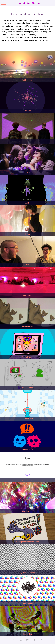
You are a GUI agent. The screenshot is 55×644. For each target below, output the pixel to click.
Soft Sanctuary (27, 80)
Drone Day (28, 634)
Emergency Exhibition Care (27, 542)
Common (27, 111)
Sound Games (27, 480)
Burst (27, 234)
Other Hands (28, 326)
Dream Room (27, 295)
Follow (27, 172)
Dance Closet (28, 511)
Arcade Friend (27, 388)
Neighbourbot (28, 449)
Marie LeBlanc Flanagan (30, 3)
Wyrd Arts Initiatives (27, 573)
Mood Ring (27, 203)
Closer (27, 142)
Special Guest (28, 357)
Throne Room (28, 419)
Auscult (27, 265)
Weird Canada (27, 603)
